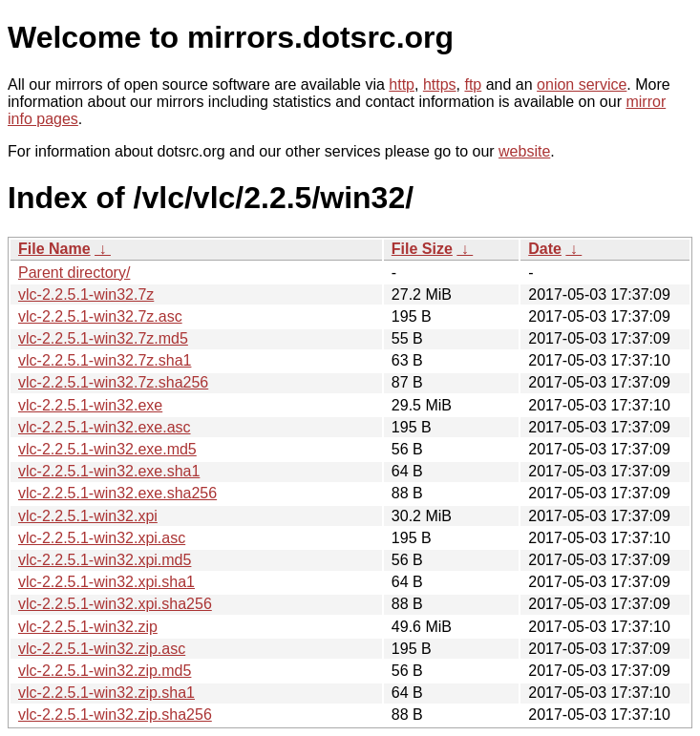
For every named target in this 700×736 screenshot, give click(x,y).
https (440, 84)
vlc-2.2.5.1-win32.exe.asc (105, 427)
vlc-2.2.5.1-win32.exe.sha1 (109, 471)
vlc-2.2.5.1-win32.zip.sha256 (115, 715)
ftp (473, 84)
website (524, 151)
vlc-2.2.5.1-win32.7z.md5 (103, 338)
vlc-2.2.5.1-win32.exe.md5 (107, 449)
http (402, 84)
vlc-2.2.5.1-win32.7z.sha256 (113, 382)
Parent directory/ (74, 273)
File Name (54, 249)
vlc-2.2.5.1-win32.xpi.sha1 (106, 582)
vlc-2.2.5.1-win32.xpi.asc (102, 538)
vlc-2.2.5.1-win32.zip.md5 (105, 671)
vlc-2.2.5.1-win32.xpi (88, 516)
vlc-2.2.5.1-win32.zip (88, 627)
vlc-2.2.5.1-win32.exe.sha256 (117, 493)
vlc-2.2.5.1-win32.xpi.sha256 (115, 604)
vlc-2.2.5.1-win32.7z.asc (100, 316)
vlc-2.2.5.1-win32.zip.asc (102, 649)
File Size (422, 249)
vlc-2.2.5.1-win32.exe (90, 405)
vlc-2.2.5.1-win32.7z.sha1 (105, 360)
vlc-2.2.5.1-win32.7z (86, 294)
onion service (582, 84)
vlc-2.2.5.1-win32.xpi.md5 (105, 560)
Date (545, 249)
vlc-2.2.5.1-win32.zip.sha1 (106, 693)
